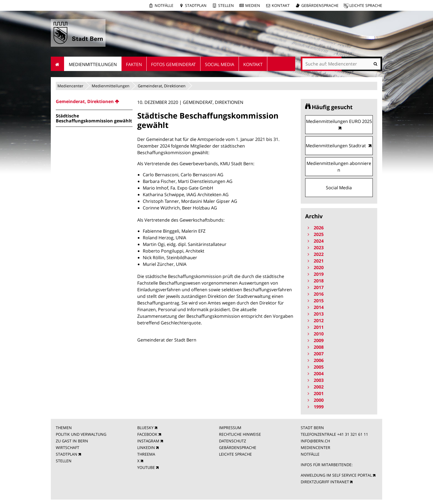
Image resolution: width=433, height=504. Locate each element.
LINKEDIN (146, 447)
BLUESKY (145, 428)
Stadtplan (196, 5)
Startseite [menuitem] (58, 64)
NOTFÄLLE (310, 454)
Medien (253, 5)
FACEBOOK (147, 434)
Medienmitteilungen (111, 86)
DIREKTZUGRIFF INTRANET (325, 482)
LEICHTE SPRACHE (235, 454)
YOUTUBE (146, 467)
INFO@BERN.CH (315, 441)
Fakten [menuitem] (134, 64)
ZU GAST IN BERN (72, 441)
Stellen (226, 5)
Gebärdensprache (320, 5)
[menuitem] (94, 101)
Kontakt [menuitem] (253, 64)
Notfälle (164, 5)
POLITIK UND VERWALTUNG (81, 434)
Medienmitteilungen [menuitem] (93, 64)
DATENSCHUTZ (233, 441)
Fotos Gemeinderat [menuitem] (173, 64)
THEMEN (64, 428)
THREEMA (146, 454)
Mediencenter (70, 86)
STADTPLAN (67, 454)
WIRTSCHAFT (68, 447)
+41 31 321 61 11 (353, 434)
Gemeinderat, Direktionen (162, 86)
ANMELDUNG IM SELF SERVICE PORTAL (336, 475)
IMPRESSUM (230, 428)
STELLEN (64, 461)
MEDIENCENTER (315, 447)
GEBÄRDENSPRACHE (238, 447)
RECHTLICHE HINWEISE (240, 434)
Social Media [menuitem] (220, 64)
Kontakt (281, 5)
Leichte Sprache (366, 5)
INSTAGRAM (148, 441)
